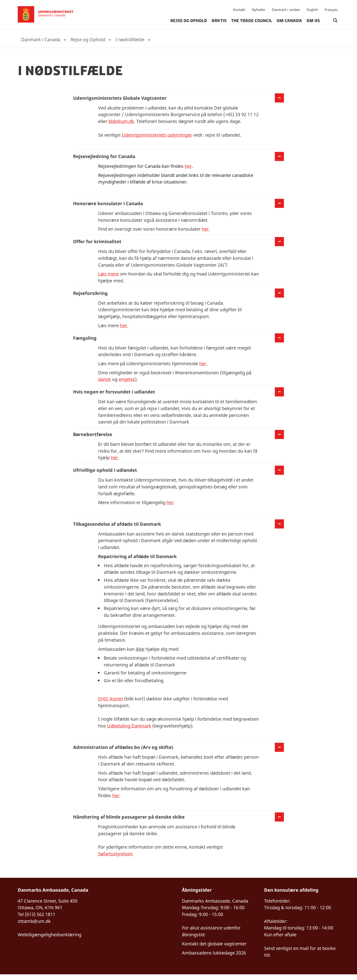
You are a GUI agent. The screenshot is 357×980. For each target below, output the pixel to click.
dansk (105, 381)
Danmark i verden (286, 10)
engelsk (127, 381)
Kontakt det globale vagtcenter (214, 949)
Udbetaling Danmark (129, 730)
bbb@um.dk (121, 121)
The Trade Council (252, 21)
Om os (313, 21)
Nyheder (259, 10)
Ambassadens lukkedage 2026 (214, 958)
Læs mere (108, 275)
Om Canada (289, 21)
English (312, 10)
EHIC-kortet (111, 703)
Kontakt (239, 10)
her (188, 167)
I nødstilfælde (130, 40)
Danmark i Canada (41, 40)
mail (304, 954)
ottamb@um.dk (34, 926)
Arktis (219, 21)
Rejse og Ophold (189, 21)
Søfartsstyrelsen (115, 859)
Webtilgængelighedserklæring (50, 940)
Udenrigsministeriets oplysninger (157, 135)
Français (331, 10)
